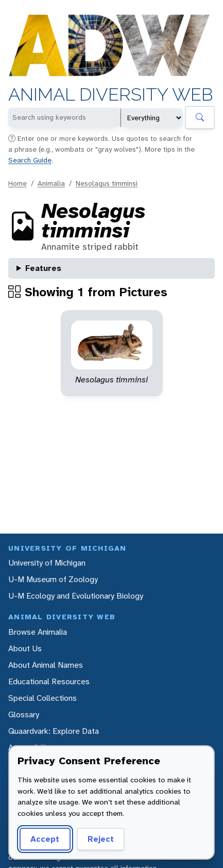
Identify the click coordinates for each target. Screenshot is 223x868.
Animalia (51, 183)
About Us (25, 648)
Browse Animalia (38, 632)
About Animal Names (46, 665)
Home (18, 183)
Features (43, 268)
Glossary (24, 714)
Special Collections (42, 698)
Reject (101, 839)
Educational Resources (49, 681)
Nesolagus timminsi (107, 183)
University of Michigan (47, 563)
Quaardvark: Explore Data (54, 731)
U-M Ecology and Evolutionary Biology (76, 596)
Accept (45, 839)
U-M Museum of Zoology (53, 579)
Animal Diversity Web (111, 94)
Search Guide (30, 160)
